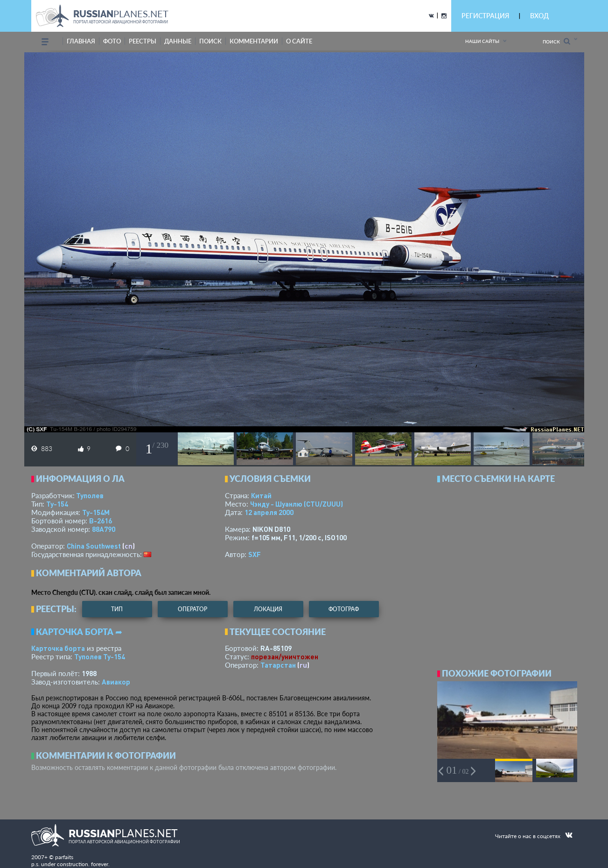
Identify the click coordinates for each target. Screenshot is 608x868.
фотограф (344, 609)
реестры (143, 41)
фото (112, 41)
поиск (210, 41)
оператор (192, 609)
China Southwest (94, 546)
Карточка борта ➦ (79, 632)
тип (117, 609)
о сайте (299, 41)
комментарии (254, 41)
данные (178, 41)
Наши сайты (482, 41)
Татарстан (278, 665)
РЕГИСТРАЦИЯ (485, 16)
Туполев (90, 495)
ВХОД (539, 16)
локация (268, 609)
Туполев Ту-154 (100, 656)
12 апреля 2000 (269, 512)
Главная (81, 41)
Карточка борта (58, 648)
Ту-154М (96, 512)
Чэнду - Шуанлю (297, 504)
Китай (261, 495)
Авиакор (116, 682)
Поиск (556, 41)
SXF (255, 554)
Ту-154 (57, 504)
